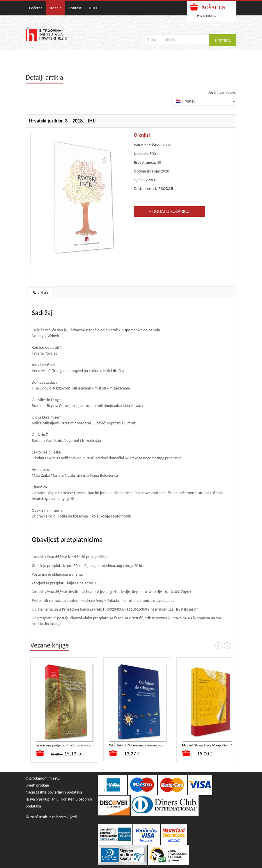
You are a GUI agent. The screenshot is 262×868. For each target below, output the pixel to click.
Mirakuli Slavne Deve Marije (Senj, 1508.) (211, 745)
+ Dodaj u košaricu (169, 211)
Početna (36, 8)
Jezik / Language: (222, 92)
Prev (219, 645)
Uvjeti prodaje (37, 785)
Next (227, 645)
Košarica (213, 7)
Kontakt (75, 8)
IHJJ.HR (95, 8)
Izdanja (56, 8)
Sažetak (41, 293)
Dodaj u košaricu (40, 753)
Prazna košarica (207, 16)
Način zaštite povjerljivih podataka (54, 792)
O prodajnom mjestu (43, 778)
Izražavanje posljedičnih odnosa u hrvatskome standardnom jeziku (82, 745)
